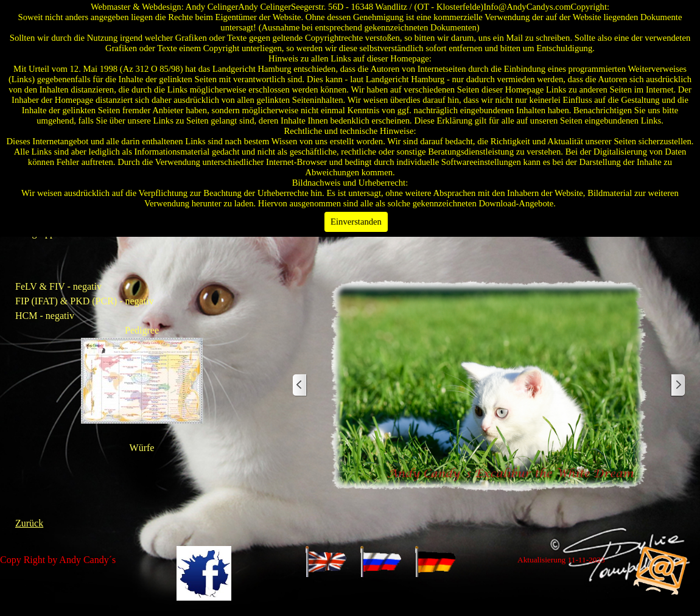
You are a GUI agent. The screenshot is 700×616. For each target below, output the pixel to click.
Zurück (29, 523)
